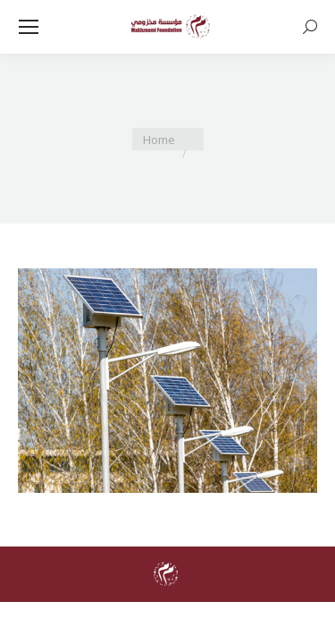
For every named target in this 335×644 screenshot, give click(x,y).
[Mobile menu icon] (29, 27)
